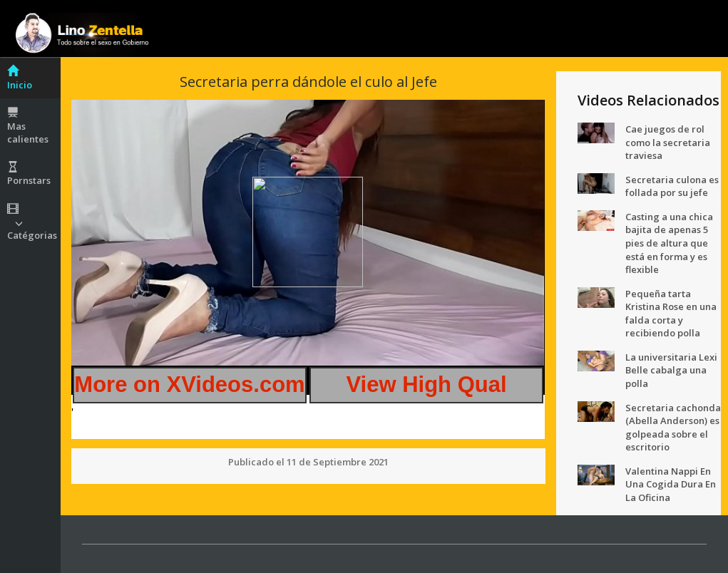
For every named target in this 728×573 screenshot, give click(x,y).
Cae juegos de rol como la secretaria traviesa (668, 142)
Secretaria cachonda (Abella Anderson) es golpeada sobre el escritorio (673, 428)
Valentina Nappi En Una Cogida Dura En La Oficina (671, 484)
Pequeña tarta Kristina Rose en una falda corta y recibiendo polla (671, 314)
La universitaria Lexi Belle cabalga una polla (671, 370)
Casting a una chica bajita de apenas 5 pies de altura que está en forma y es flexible (669, 243)
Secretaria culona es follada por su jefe (672, 186)
